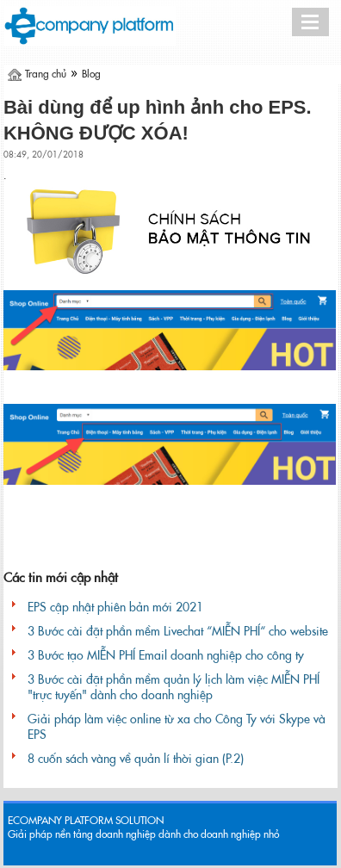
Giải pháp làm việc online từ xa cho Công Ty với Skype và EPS (177, 727)
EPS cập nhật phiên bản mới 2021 (115, 607)
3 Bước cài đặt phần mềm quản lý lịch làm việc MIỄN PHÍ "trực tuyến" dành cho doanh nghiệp (174, 687)
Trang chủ (46, 74)
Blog (91, 74)
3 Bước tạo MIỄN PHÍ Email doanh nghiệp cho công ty (166, 655)
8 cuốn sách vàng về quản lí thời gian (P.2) (136, 759)
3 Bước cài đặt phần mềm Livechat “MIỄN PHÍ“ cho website (178, 631)
